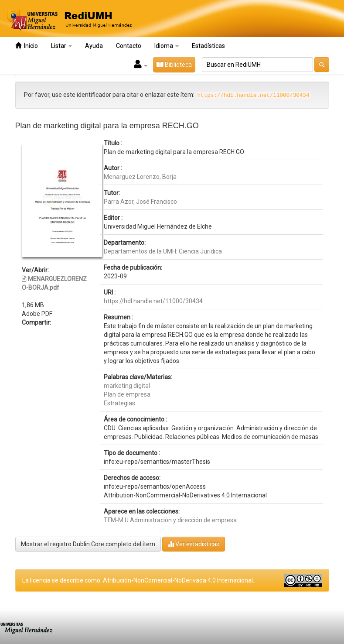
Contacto (129, 46)
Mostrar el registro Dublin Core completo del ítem (88, 544)
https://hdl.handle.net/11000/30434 (153, 301)
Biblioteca (174, 65)
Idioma (167, 46)
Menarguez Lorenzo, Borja (140, 177)
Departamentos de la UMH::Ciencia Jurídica (163, 251)
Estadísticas (208, 46)
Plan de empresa (127, 394)
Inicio (27, 46)
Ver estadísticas (194, 544)
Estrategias (119, 403)
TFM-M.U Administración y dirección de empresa (170, 520)
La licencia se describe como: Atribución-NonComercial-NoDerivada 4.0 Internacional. (138, 580)
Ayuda (94, 46)
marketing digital (127, 386)
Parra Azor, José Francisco (140, 202)
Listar (61, 46)
